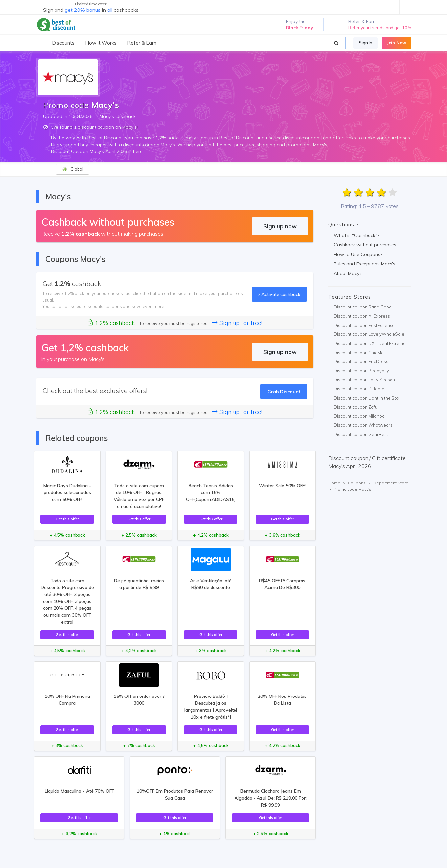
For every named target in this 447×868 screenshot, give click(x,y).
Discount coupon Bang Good (363, 307)
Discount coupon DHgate (359, 389)
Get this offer (67, 519)
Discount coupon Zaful (356, 407)
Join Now (396, 43)
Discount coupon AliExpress (362, 316)
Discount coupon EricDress (361, 361)
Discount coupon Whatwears (363, 425)
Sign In (366, 43)
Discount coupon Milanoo (359, 416)
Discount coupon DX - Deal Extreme (370, 343)
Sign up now (280, 226)
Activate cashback (279, 294)
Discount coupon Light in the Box (367, 398)
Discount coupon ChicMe (359, 353)
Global (73, 169)
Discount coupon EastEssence (364, 325)
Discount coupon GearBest (361, 434)
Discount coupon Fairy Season (364, 380)
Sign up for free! (237, 323)
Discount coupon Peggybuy (361, 371)
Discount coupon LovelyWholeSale (369, 334)
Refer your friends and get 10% (380, 28)
